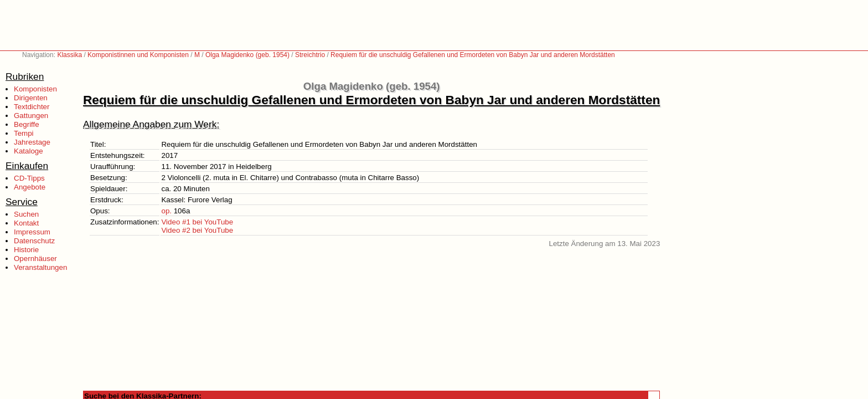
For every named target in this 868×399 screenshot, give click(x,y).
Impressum (32, 232)
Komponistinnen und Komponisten (138, 55)
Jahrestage (32, 142)
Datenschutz (34, 241)
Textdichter (32, 107)
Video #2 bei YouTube (197, 230)
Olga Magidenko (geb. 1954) (247, 55)
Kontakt (26, 223)
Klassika (69, 55)
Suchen (26, 214)
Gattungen (31, 116)
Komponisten (35, 89)
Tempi (24, 133)
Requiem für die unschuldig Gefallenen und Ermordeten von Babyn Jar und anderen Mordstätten (473, 55)
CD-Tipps (29, 178)
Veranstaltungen (40, 267)
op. (166, 211)
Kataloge (29, 151)
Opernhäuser (35, 259)
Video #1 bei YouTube (197, 222)
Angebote (30, 187)
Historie (26, 250)
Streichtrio (310, 55)
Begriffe (27, 124)
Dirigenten (31, 98)
